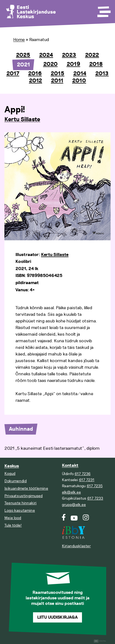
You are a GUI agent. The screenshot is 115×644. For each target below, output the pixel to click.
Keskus (12, 466)
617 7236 (83, 474)
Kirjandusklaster (76, 546)
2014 (80, 74)
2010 (79, 81)
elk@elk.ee (71, 492)
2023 (69, 55)
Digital (100, 641)
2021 (23, 65)
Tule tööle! (13, 525)
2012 (35, 81)
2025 (23, 55)
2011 (57, 81)
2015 (57, 74)
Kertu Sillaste (22, 120)
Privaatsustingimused (24, 496)
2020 (50, 64)
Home (19, 40)
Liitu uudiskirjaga (57, 617)
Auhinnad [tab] (21, 429)
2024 (46, 55)
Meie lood (13, 518)
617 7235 (95, 486)
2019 (73, 64)
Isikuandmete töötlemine (26, 488)
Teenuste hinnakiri (20, 503)
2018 (96, 64)
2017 (13, 74)
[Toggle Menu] (103, 10)
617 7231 (87, 480)
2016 (35, 74)
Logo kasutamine (20, 510)
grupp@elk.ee (74, 505)
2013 (102, 74)
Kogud (10, 474)
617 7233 (95, 498)
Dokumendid (16, 481)
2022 (92, 55)
